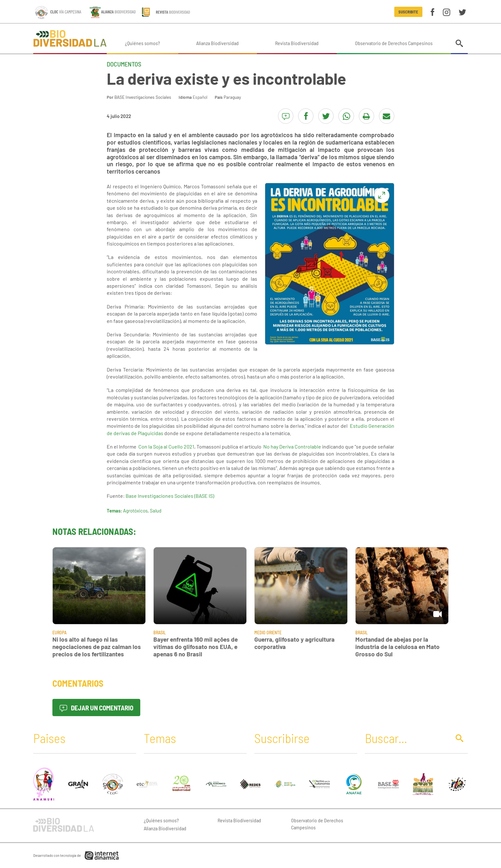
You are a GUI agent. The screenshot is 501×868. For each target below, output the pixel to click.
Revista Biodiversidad (297, 43)
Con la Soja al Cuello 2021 (166, 446)
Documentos (124, 64)
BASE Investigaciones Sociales (143, 97)
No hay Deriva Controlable (292, 446)
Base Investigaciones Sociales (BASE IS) (170, 496)
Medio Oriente (268, 633)
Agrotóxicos (135, 511)
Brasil (160, 633)
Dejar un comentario (96, 708)
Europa (59, 633)
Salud (156, 511)
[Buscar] (406, 738)
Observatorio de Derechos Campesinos (394, 43)
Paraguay (232, 97)
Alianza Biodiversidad (217, 43)
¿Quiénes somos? (143, 43)
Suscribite (408, 12)
